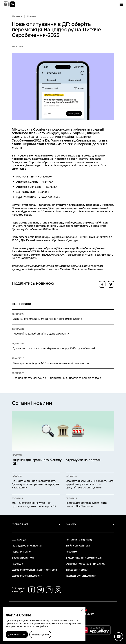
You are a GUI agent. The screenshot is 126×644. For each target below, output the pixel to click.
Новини (31, 16)
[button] (82, 610)
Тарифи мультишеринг (81, 576)
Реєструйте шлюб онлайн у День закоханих (41, 334)
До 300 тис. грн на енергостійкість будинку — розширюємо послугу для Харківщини (35, 484)
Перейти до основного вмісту (2, 2)
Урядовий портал (77, 570)
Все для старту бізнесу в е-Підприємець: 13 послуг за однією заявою (57, 378)
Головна (17, 16)
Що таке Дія (20, 540)
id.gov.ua (17, 564)
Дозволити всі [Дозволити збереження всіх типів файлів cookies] (17, 635)
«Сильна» (51, 187)
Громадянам (20, 524)
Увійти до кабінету (78, 546)
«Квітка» (47, 182)
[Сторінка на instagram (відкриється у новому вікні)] (49, 590)
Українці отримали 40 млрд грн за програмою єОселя (47, 319)
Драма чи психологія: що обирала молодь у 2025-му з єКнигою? (54, 348)
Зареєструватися (23, 558)
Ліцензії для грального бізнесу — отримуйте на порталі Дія (57, 462)
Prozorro (71, 552)
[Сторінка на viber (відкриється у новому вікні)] (58, 590)
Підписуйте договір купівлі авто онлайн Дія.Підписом (86, 505)
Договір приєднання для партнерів (34, 570)
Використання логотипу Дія (84, 558)
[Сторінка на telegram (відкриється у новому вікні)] (40, 590)
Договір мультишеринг (27, 576)
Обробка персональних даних (85, 564)
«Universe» (45, 177)
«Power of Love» (50, 197)
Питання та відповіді (79, 540)
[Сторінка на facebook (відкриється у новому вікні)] (32, 590)
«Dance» (43, 192)
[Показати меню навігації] (121, 4)
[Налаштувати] (40, 635)
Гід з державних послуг (27, 546)
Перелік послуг (22, 552)
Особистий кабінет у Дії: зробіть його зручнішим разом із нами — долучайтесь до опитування (90, 484)
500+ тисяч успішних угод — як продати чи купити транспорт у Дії (34, 505)
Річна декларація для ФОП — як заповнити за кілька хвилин (51, 363)
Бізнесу (71, 524)
